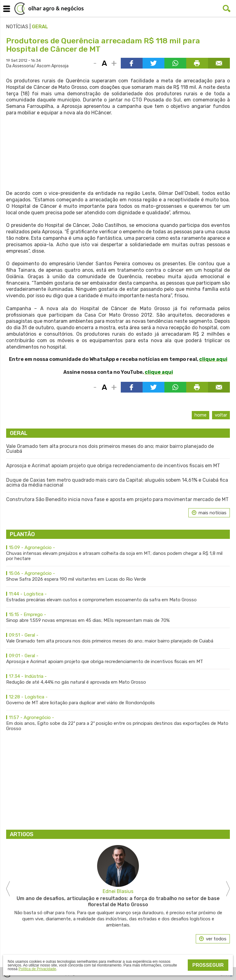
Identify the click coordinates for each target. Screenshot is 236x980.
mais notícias (212, 513)
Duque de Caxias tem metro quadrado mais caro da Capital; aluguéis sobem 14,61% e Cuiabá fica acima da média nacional (117, 483)
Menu (6, 7)
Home (201, 415)
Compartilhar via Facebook (132, 63)
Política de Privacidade (37, 969)
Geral (40, 27)
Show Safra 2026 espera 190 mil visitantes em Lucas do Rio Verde (118, 576)
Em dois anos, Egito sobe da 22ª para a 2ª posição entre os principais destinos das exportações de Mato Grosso (118, 723)
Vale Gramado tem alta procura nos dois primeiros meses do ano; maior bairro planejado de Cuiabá (110, 449)
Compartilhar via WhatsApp (175, 63)
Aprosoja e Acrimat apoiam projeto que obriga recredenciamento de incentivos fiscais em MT (113, 466)
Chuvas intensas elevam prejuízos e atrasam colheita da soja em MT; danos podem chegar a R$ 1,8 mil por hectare (118, 553)
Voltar (221, 415)
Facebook (214, 9)
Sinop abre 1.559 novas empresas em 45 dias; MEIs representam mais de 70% (118, 618)
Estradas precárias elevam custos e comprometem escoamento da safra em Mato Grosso (118, 597)
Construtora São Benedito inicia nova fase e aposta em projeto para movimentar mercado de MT (117, 500)
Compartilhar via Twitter (153, 63)
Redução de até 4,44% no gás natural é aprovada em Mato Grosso (118, 679)
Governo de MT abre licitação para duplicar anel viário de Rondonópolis (118, 700)
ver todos (216, 939)
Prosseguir (208, 965)
